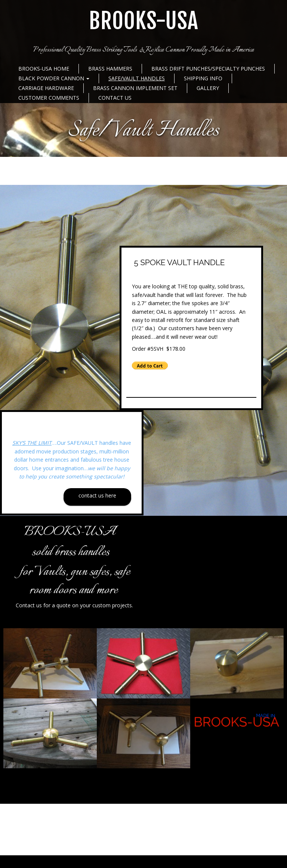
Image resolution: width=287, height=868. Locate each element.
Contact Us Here (97, 495)
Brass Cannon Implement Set (135, 88)
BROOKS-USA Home (44, 69)
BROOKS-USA (144, 21)
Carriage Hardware (46, 88)
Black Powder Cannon (54, 78)
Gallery (208, 88)
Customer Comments (49, 98)
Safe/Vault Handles (137, 78)
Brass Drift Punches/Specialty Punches (208, 69)
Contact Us (115, 98)
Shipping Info (203, 78)
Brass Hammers (110, 69)
